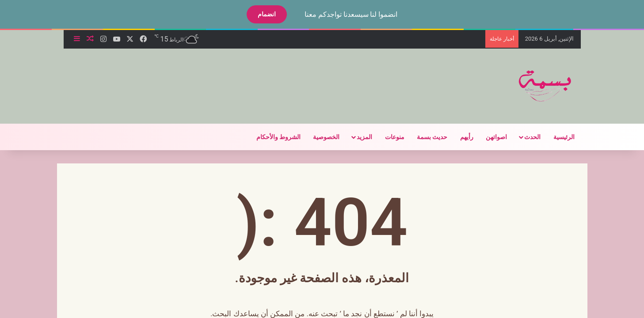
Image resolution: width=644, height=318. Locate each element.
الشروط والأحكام (271, 137)
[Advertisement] (226, 77)
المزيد (357, 137)
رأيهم (459, 137)
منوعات (387, 137)
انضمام (259, 14)
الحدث (525, 137)
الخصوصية (319, 137)
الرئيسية (556, 137)
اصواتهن (489, 137)
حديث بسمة (425, 137)
